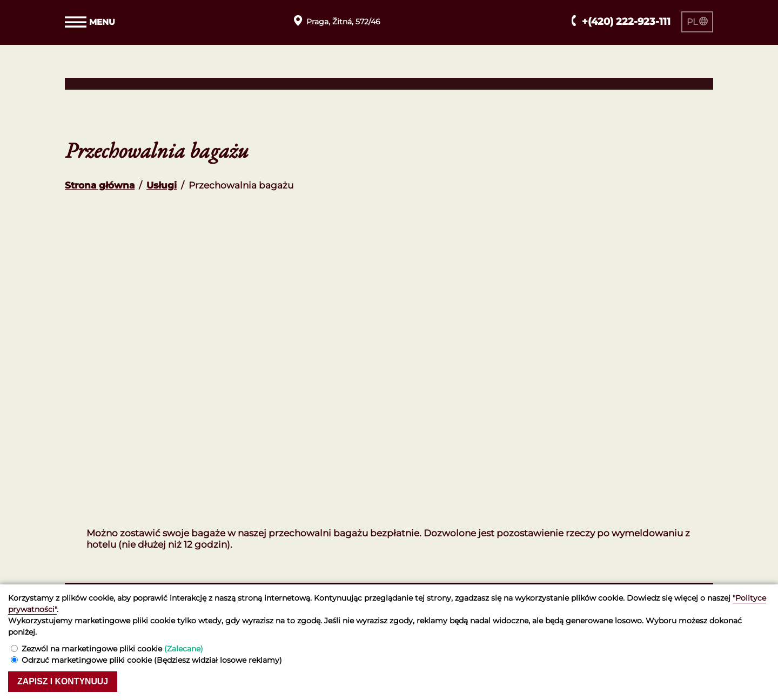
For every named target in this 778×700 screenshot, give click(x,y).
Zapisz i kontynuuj (68, 681)
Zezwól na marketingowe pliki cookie (112, 648)
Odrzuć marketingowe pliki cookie (152, 659)
